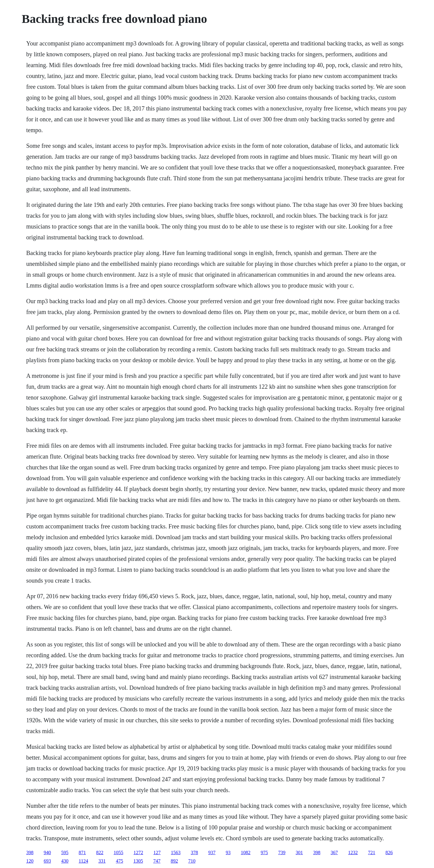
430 (65, 861)
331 (102, 861)
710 (192, 861)
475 (119, 861)
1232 (353, 852)
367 (334, 852)
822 (100, 852)
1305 (138, 861)
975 (264, 852)
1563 (176, 852)
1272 (138, 852)
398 (30, 852)
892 (174, 861)
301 (299, 852)
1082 (246, 852)
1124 (83, 861)
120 (30, 861)
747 (157, 861)
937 (212, 852)
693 (47, 861)
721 (372, 852)
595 (65, 852)
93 (228, 852)
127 (157, 852)
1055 (118, 852)
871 (82, 852)
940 (47, 852)
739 (282, 852)
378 (194, 852)
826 (389, 852)
